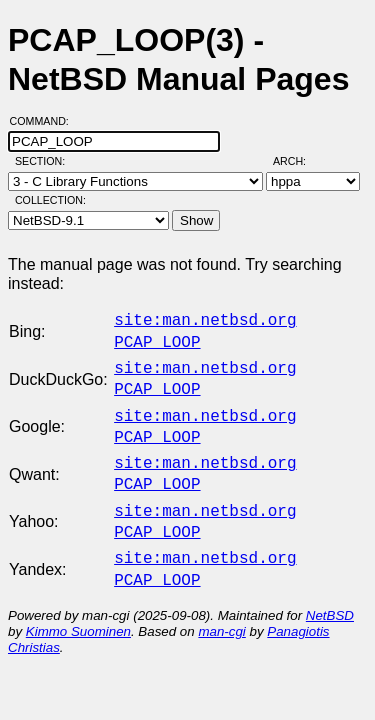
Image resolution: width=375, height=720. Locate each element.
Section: (44, 161)
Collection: (50, 200)
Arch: (298, 161)
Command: (45, 121)
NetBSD (330, 591)
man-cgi (221, 607)
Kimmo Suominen (78, 607)
